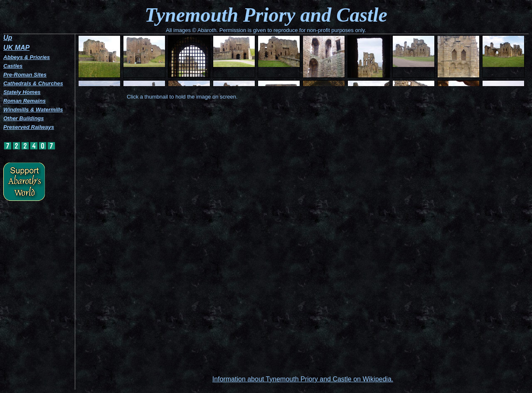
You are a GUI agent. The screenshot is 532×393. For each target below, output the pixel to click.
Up (8, 38)
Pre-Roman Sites (25, 75)
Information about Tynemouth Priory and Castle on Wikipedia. (303, 379)
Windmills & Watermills (33, 110)
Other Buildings (24, 118)
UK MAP (16, 48)
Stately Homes (22, 92)
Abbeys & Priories (27, 57)
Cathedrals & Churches (33, 83)
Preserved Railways (29, 127)
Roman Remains (25, 101)
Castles (13, 66)
